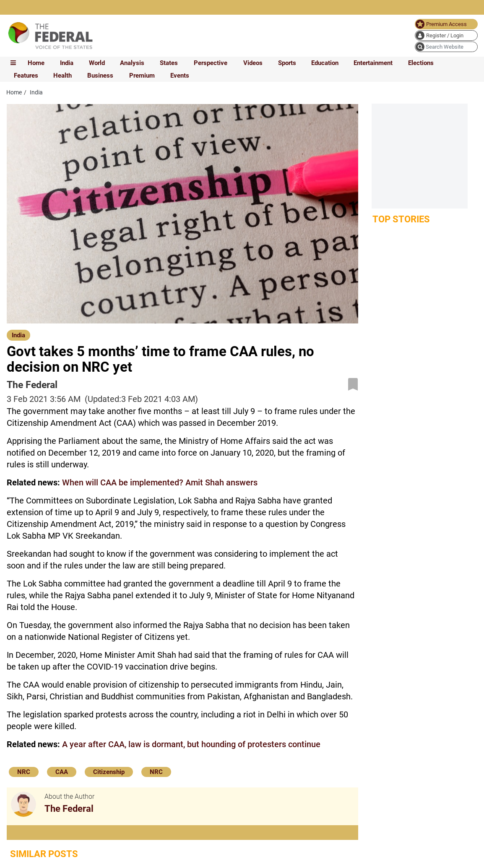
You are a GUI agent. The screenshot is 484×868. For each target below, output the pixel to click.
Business (100, 76)
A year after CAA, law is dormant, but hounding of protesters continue (191, 744)
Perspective (211, 63)
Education (325, 63)
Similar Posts (44, 854)
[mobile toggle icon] (13, 63)
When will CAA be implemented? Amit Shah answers (160, 482)
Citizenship (109, 772)
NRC (24, 772)
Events (180, 76)
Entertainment (373, 63)
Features (26, 76)
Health (62, 76)
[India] (18, 335)
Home (36, 63)
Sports (287, 63)
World (97, 63)
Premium (142, 76)
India (67, 63)
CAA (62, 772)
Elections (421, 63)
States (169, 63)
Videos (253, 63)
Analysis (132, 63)
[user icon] (446, 35)
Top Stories (401, 219)
